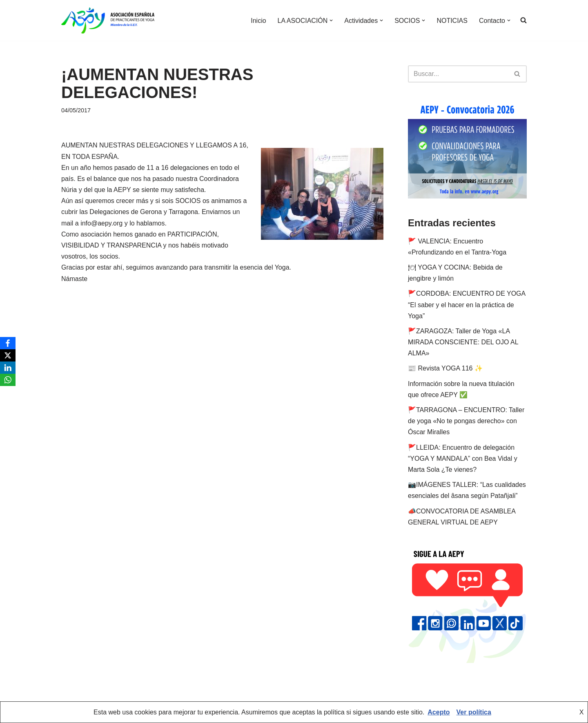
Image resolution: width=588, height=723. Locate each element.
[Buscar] (458, 74)
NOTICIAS (452, 21)
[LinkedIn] (8, 368)
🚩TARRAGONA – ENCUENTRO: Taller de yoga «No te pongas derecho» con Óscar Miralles (466, 421)
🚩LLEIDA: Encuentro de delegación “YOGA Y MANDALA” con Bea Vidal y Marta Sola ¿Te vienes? (463, 459)
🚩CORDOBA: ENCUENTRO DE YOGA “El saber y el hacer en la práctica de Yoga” (467, 305)
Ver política (474, 712)
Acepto (439, 712)
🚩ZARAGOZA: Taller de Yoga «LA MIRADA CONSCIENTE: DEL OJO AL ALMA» (463, 342)
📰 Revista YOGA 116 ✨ (445, 368)
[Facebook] (8, 343)
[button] (331, 20)
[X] (8, 355)
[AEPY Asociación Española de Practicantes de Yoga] (108, 20)
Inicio (258, 21)
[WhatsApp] (8, 380)
